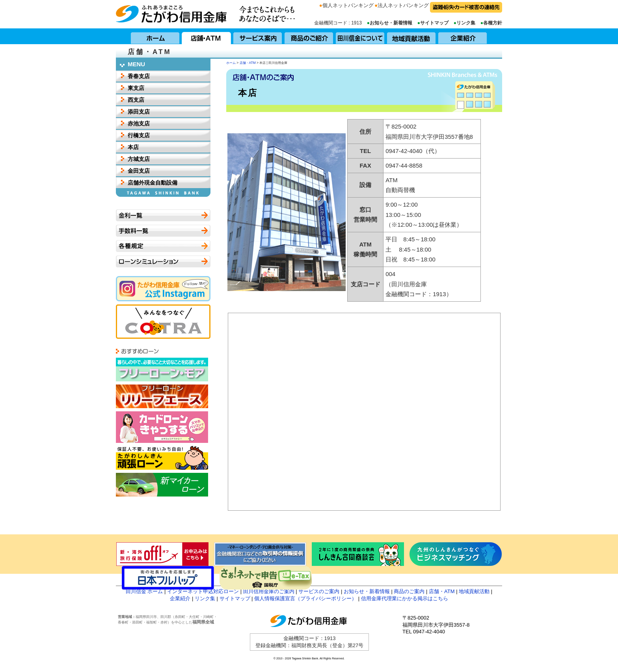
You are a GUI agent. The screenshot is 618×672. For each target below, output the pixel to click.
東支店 (136, 88)
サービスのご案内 (319, 591)
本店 (133, 147)
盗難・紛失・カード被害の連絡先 (466, 7)
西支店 (136, 100)
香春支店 (139, 76)
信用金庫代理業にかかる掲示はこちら (405, 598)
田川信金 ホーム (144, 591)
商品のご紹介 (309, 36)
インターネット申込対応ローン (203, 591)
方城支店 (139, 159)
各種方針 (493, 23)
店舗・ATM (207, 36)
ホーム (155, 36)
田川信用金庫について (360, 36)
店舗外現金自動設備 (153, 183)
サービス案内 (258, 36)
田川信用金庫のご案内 (269, 591)
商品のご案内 (409, 591)
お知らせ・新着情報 (391, 23)
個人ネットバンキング (348, 5)
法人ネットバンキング (403, 5)
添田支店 (139, 112)
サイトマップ (434, 23)
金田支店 (139, 171)
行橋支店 (139, 135)
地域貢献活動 (411, 36)
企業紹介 (463, 36)
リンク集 (466, 23)
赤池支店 (139, 123)
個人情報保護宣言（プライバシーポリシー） (305, 598)
